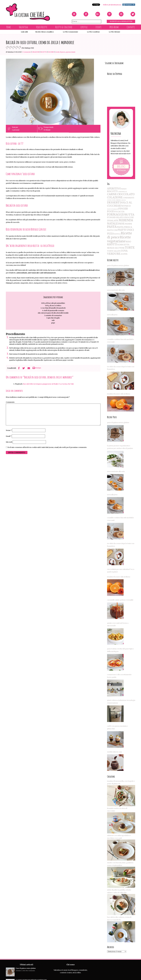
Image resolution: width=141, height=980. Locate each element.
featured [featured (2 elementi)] (115, 209)
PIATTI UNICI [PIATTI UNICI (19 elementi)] (126, 230)
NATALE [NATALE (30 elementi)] (112, 224)
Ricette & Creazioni (64, 27)
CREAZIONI (36, 52)
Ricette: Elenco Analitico (45, 32)
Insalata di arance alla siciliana (119, 394)
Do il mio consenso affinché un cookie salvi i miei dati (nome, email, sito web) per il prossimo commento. (47, 447)
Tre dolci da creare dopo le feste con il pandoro (121, 368)
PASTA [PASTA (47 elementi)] (112, 227)
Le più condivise (93, 32)
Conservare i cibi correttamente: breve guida (119, 676)
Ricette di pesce (60, 52)
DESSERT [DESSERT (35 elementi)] (113, 202)
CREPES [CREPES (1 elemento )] (123, 200)
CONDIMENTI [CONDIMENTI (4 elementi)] (128, 198)
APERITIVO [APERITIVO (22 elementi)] (114, 189)
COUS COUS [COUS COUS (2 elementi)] (111, 200)
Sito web (9, 442)
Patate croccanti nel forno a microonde (118, 624)
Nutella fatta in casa (114, 752)
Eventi (98, 27)
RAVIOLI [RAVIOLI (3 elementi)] (117, 234)
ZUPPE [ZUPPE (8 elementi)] (124, 254)
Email (9, 436)
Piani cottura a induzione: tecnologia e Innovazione (121, 702)
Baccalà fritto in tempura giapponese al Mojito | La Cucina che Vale (48, 384)
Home (9, 27)
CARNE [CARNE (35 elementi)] (112, 194)
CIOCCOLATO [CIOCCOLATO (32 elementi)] (126, 194)
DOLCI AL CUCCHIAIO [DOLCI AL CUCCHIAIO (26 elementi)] (120, 204)
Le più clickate (114, 32)
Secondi (51, 52)
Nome (9, 430)
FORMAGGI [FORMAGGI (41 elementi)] (115, 215)
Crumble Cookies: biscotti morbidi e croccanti (120, 341)
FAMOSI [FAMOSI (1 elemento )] (110, 209)
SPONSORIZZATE (71, 52)
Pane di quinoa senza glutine (118, 266)
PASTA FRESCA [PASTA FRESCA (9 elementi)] (124, 227)
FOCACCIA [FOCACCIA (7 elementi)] (119, 212)
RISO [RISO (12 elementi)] (128, 242)
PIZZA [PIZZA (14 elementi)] (110, 234)
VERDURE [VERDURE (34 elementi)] (114, 254)
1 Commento (26, 52)
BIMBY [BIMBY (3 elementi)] (124, 189)
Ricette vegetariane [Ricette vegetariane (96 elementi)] (119, 239)
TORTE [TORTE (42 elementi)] (130, 248)
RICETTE (44, 52)
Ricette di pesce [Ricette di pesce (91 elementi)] (119, 235)
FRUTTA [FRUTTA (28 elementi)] (129, 215)
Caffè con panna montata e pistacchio (117, 727)
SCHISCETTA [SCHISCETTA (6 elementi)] (123, 245)
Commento (10, 402)
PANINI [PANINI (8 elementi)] (128, 224)
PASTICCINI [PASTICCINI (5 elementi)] (112, 230)
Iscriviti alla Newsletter (121, 21)
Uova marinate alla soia (116, 290)
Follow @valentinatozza (112, 5)
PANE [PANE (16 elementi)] (121, 224)
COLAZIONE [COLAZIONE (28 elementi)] (115, 197)
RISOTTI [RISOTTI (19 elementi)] (112, 245)
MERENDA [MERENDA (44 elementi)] (126, 220)
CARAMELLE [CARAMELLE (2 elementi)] (122, 192)
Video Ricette (42, 27)
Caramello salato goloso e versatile (120, 600)
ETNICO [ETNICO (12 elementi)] (126, 206)
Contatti (131, 27)
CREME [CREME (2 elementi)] (118, 200)
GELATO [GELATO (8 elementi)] (120, 217)
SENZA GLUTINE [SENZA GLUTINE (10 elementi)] (116, 248)
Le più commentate (70, 32)
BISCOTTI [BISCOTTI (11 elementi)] (112, 191)
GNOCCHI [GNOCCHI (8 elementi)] (129, 217)
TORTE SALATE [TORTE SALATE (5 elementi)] (114, 251)
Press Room (114, 27)
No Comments (31, 971)
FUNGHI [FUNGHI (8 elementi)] (111, 217)
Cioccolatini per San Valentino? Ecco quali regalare (121, 571)
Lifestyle (84, 27)
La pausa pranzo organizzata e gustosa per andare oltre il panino (120, 447)
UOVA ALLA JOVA (112, 315)
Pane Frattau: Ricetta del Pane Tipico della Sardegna (120, 650)
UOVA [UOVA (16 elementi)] (124, 251)
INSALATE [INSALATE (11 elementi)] (113, 221)
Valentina (23, 27)
